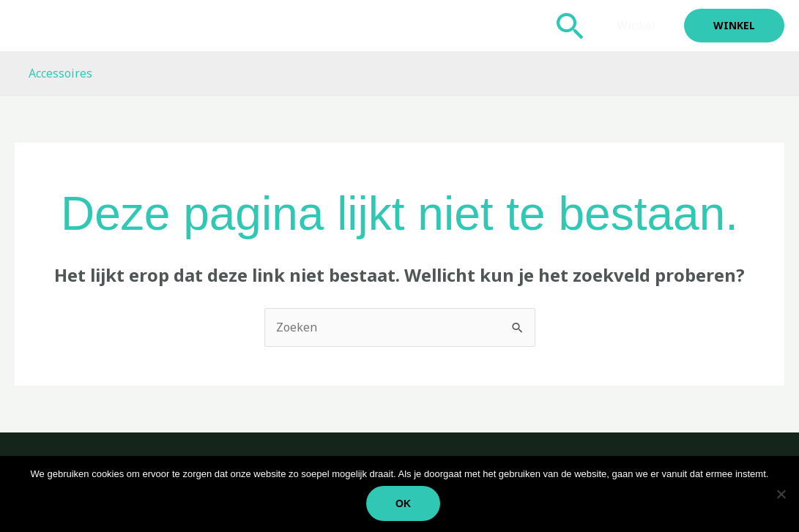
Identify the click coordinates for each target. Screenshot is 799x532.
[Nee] (781, 494)
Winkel (638, 26)
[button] (574, 26)
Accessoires (58, 73)
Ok (403, 503)
